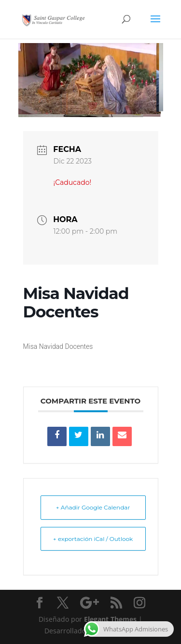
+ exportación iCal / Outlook (93, 539)
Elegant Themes (110, 619)
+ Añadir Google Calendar (93, 507)
